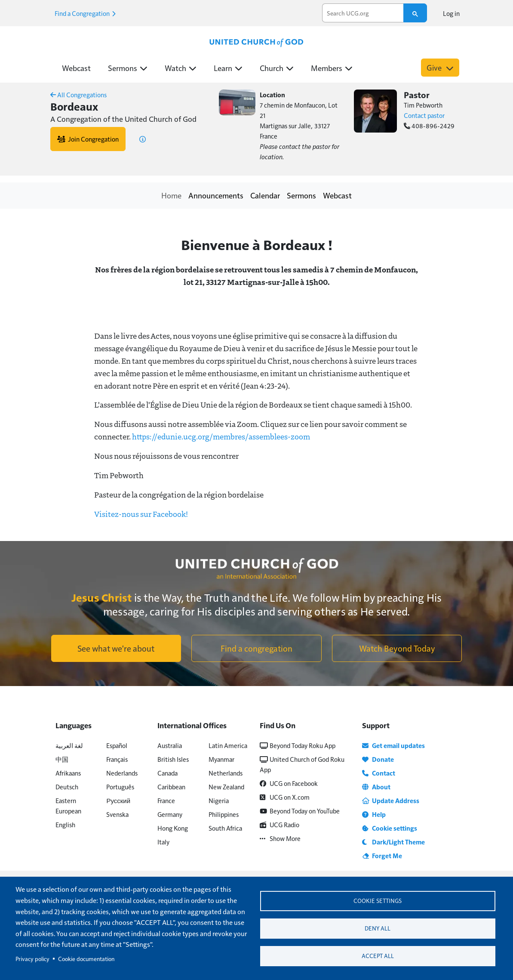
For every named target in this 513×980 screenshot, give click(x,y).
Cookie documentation (86, 959)
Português (120, 787)
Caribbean (171, 787)
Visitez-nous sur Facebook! (141, 514)
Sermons (301, 195)
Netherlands (226, 773)
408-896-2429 (429, 125)
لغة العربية (69, 745)
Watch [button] (181, 68)
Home (171, 195)
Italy (163, 842)
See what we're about (116, 648)
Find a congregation (256, 648)
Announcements (216, 195)
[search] (363, 13)
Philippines (224, 814)
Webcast (76, 68)
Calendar (265, 195)
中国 (62, 759)
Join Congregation (88, 139)
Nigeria (219, 800)
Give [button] (440, 67)
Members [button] (332, 68)
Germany (170, 814)
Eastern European (68, 805)
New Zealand (226, 787)
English (65, 824)
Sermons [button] (128, 68)
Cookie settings (378, 900)
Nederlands (122, 773)
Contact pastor (424, 115)
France (166, 800)
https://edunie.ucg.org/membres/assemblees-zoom (221, 436)
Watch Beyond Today (397, 648)
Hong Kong (173, 828)
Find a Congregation (85, 13)
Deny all (378, 928)
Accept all (378, 956)
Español (117, 745)
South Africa (225, 828)
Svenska (117, 814)
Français (117, 759)
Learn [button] (228, 68)
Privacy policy (32, 959)
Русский (118, 800)
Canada (167, 773)
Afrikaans (68, 773)
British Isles (173, 759)
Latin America (228, 745)
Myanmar (221, 759)
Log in (451, 13)
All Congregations (78, 94)
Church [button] (277, 68)
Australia (170, 745)
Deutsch (67, 787)
